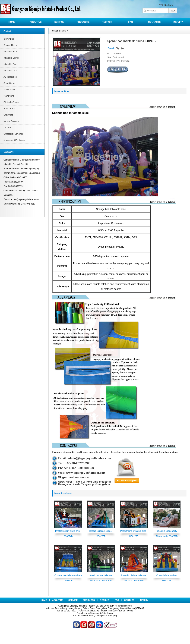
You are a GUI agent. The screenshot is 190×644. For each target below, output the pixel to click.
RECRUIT (107, 22)
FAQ (131, 22)
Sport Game (9, 83)
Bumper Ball (9, 109)
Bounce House (10, 45)
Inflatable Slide (10, 52)
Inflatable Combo (12, 58)
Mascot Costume (11, 121)
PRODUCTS (83, 22)
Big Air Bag (9, 39)
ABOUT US (36, 22)
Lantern (7, 128)
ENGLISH (170, 5)
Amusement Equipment (15, 140)
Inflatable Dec (10, 64)
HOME (12, 22)
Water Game (9, 90)
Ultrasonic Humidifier (13, 134)
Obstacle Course (11, 102)
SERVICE (59, 22)
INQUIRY (178, 22)
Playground (9, 96)
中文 (161, 5)
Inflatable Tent (10, 71)
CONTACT (129, 600)
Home (63, 31)
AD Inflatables (10, 77)
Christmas (8, 115)
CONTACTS (154, 22)
